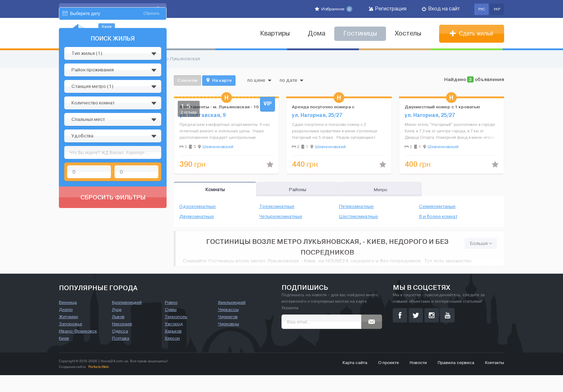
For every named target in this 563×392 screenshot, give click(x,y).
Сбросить (152, 82)
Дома (317, 34)
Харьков (173, 348)
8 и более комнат (438, 217)
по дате (292, 80)
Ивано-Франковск (78, 348)
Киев (64, 355)
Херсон (172, 355)
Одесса (120, 348)
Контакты (495, 379)
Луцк (117, 326)
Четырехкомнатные (281, 217)
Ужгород (174, 341)
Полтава (121, 355)
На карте (219, 80)
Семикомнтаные (437, 207)
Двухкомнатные (197, 217)
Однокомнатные (197, 207)
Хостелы (408, 34)
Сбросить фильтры (113, 265)
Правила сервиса (456, 379)
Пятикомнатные (356, 207)
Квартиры (275, 34)
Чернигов (228, 334)
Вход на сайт (441, 9)
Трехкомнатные (277, 207)
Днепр (66, 326)
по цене (259, 80)
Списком (187, 80)
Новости (418, 379)
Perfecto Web (99, 384)
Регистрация (388, 9)
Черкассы (228, 326)
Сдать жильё (472, 34)
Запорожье (71, 341)
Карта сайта (355, 379)
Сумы (171, 326)
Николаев (122, 341)
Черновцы (229, 341)
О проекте (388, 379)
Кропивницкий (127, 319)
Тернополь (176, 334)
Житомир (68, 334)
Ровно (171, 319)
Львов (118, 334)
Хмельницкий (232, 319)
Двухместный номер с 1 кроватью (442, 107)
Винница (68, 319)
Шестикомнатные (359, 217)
